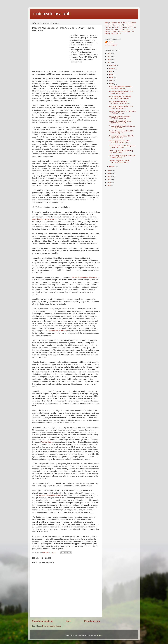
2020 (109, 176)
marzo (112, 84)
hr (111, 31)
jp (125, 29)
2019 (109, 180)
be (107, 27)
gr (115, 25)
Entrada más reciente (43, 621)
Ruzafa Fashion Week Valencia (84, 277)
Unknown (111, 42)
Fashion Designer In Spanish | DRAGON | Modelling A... (120, 162)
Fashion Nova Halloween (57, 331)
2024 (109, 60)
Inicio (69, 621)
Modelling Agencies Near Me (43, 219)
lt (130, 29)
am (119, 29)
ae (113, 29)
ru (115, 27)
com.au (127, 25)
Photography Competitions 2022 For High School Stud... (122, 137)
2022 (109, 170)
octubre (112, 68)
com (107, 23)
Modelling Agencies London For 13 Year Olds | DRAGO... (121, 107)
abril (111, 81)
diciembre (113, 65)
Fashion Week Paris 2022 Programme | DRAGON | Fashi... (122, 147)
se (125, 27)
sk (118, 27)
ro (127, 23)
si (122, 27)
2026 (109, 53)
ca (135, 27)
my (132, 27)
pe (117, 34)
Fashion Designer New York (50, 495)
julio (111, 71)
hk (120, 34)
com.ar (114, 23)
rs (133, 31)
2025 (109, 56)
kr (124, 23)
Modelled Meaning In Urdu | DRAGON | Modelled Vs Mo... (122, 112)
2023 (109, 63)
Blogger (99, 635)
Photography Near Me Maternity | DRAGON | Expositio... (121, 87)
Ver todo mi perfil (111, 45)
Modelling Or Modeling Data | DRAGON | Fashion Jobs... (119, 102)
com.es (133, 23)
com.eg (108, 34)
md (128, 27)
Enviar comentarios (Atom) (51, 626)
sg (128, 29)
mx (107, 29)
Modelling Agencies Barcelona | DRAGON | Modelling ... (120, 117)
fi (129, 23)
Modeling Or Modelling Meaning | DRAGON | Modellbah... (121, 122)
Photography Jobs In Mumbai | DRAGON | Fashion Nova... (120, 142)
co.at (121, 25)
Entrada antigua (92, 621)
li (120, 27)
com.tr (129, 31)
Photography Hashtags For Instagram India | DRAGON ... (122, 127)
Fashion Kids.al (47, 442)
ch (133, 29)
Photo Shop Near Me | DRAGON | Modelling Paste (121, 152)
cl (121, 23)
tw (116, 29)
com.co (115, 31)
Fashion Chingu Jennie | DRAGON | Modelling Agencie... (122, 132)
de (110, 27)
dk (112, 25)
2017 (109, 186)
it (125, 31)
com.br (133, 25)
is (117, 25)
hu (122, 31)
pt (106, 25)
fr (112, 27)
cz (109, 25)
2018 (109, 183)
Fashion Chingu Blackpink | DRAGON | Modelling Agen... (122, 157)
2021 (109, 173)
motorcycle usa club (52, 14)
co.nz (113, 34)
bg (119, 23)
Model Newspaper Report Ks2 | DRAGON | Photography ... (120, 97)
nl (122, 29)
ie (110, 23)
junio (111, 75)
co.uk (107, 31)
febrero (112, 166)
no (110, 29)
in (120, 31)
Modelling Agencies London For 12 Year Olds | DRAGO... (121, 92)
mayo (111, 78)
